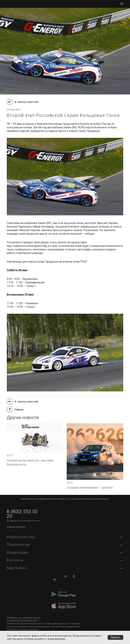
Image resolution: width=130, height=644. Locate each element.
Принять (115, 637)
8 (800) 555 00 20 (22, 514)
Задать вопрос (16, 527)
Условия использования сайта (22, 621)
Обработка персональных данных (24, 618)
